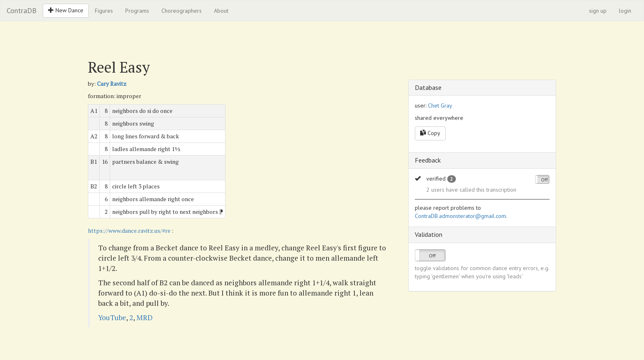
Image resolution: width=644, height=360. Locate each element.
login (625, 11)
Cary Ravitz (112, 84)
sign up (598, 11)
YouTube (112, 318)
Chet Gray (440, 105)
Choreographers (182, 11)
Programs (137, 11)
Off (544, 180)
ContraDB (22, 10)
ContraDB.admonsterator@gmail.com (460, 216)
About (221, 11)
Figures (104, 11)
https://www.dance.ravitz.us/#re (129, 230)
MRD (145, 318)
